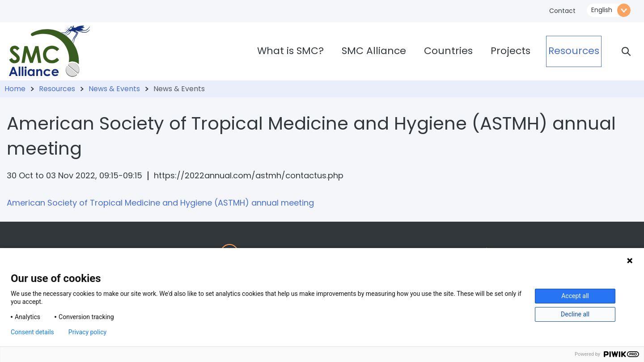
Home (15, 89)
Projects (511, 51)
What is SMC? (290, 51)
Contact (562, 11)
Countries (448, 51)
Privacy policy (87, 332)
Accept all (575, 296)
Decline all (575, 314)
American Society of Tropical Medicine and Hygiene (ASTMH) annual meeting (160, 203)
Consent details (32, 332)
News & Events (114, 89)
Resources (574, 51)
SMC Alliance (374, 51)
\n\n (609, 10)
